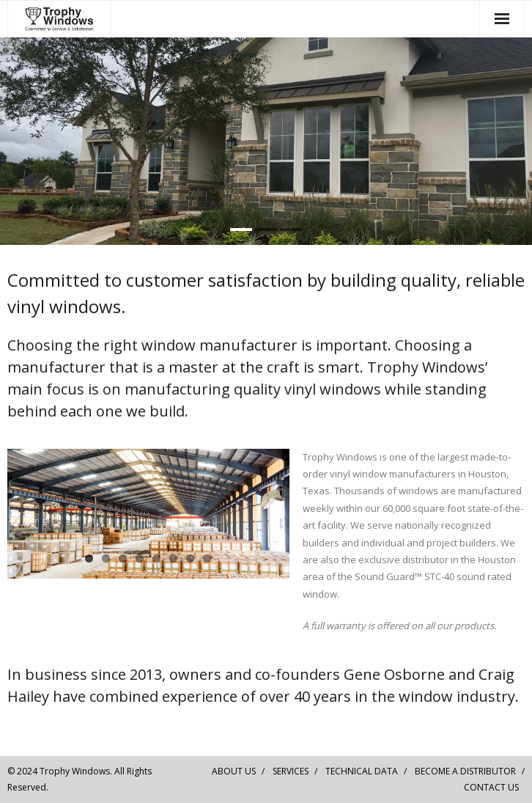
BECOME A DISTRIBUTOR (465, 771)
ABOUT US (234, 771)
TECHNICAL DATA (362, 771)
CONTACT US (491, 787)
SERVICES (291, 771)
